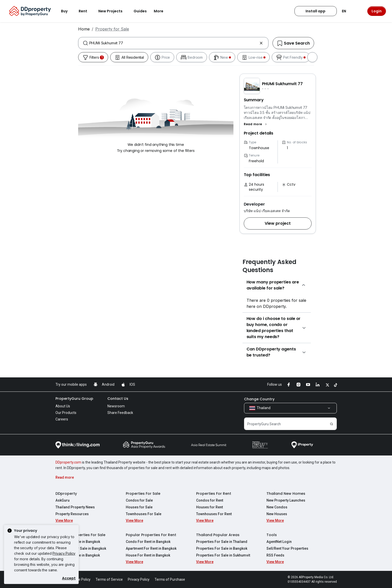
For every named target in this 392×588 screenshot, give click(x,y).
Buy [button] (67, 11)
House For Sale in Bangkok (78, 555)
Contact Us (118, 399)
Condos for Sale (139, 500)
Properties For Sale (143, 494)
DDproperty (66, 494)
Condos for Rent (210, 500)
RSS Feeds (275, 555)
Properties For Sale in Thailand (222, 542)
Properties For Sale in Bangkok (222, 548)
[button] (256, 124)
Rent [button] (86, 11)
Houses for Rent (209, 507)
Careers (62, 419)
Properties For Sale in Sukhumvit (223, 555)
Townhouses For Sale (144, 514)
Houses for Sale (139, 507)
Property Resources (72, 514)
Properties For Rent (214, 494)
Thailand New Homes (286, 494)
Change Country (259, 399)
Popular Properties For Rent (151, 535)
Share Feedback (120, 413)
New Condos (277, 507)
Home (84, 29)
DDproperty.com (68, 462)
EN (347, 11)
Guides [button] (140, 11)
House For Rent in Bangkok (148, 555)
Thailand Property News (75, 507)
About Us (63, 406)
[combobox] (173, 43)
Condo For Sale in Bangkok (78, 542)
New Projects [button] (113, 11)
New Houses (277, 514)
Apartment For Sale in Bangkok (81, 548)
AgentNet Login (279, 542)
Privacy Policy (64, 553)
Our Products (66, 413)
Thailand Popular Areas (218, 535)
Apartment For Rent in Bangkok (151, 548)
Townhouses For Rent (214, 514)
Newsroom (116, 406)
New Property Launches (286, 500)
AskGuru (63, 500)
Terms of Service (109, 579)
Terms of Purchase (170, 579)
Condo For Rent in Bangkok (148, 542)
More (162, 11)
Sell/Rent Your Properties (287, 548)
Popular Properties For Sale (80, 535)
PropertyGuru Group (74, 399)
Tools (272, 535)
